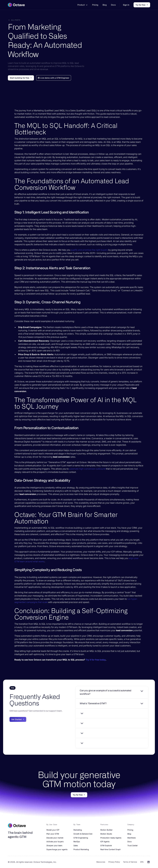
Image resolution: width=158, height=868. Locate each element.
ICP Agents (105, 842)
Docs (113, 5)
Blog (105, 5)
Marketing (78, 830)
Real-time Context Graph (111, 849)
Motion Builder (106, 830)
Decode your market (55, 838)
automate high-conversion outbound (87, 469)
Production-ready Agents (111, 838)
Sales (76, 846)
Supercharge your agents (57, 849)
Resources (101, 862)
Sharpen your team (54, 846)
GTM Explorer (106, 846)
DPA (142, 862)
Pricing (95, 5)
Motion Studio (106, 834)
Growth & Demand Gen (83, 834)
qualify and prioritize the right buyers (89, 250)
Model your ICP (53, 830)
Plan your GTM (53, 834)
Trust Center (133, 846)
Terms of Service (130, 862)
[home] (16, 5)
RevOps (77, 842)
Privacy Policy (114, 862)
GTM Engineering (81, 838)
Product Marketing (81, 849)
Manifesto (132, 838)
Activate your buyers (55, 842)
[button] (82, 5)
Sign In (126, 5)
